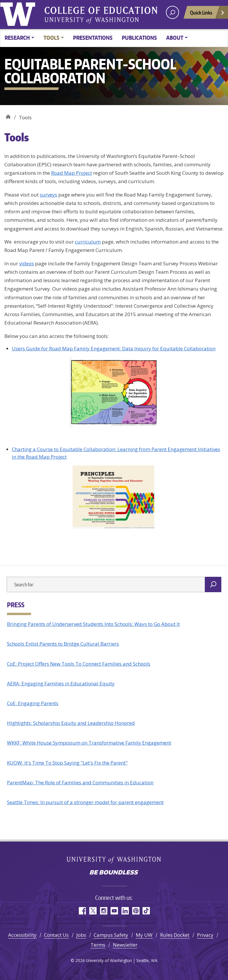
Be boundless (114, 873)
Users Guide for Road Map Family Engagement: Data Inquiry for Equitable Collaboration (114, 348)
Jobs (81, 935)
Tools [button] (51, 38)
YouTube (114, 911)
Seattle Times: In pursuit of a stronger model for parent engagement (85, 802)
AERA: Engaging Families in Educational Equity (61, 683)
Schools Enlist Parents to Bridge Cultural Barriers (63, 644)
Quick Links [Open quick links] (207, 14)
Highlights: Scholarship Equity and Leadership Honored (71, 723)
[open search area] (172, 12)
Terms (98, 945)
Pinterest (136, 911)
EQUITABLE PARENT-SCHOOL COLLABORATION (8, 115)
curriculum (88, 242)
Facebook (82, 911)
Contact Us (56, 935)
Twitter (93, 911)
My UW (144, 935)
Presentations (93, 38)
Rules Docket (175, 935)
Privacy (205, 935)
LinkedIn (125, 911)
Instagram (103, 911)
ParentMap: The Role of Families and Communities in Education (80, 782)
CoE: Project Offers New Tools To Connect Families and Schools (79, 664)
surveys (48, 195)
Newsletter (125, 945)
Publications (139, 38)
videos (27, 263)
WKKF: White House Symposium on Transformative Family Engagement (89, 743)
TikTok (146, 911)
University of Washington (19, 13)
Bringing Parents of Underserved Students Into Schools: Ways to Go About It (93, 624)
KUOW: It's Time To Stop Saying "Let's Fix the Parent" (67, 763)
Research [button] (17, 38)
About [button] (175, 38)
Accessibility (22, 935)
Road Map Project (72, 173)
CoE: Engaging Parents (33, 703)
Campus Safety (111, 935)
